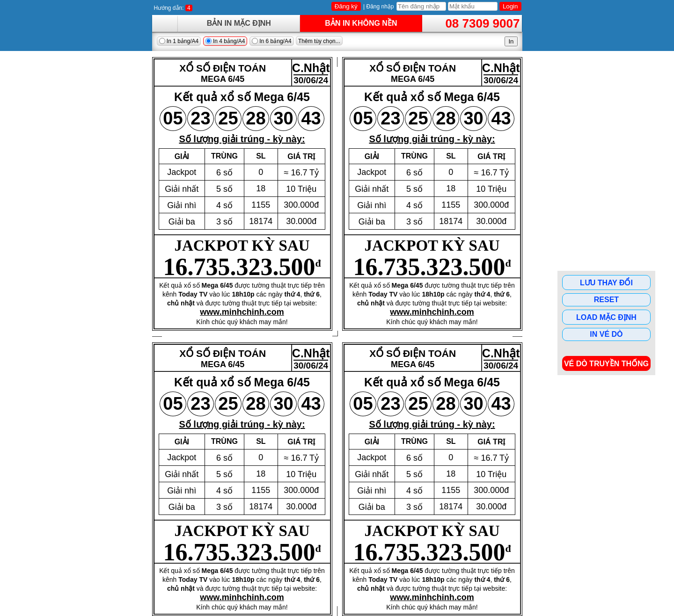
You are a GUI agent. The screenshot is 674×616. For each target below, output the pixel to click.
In (511, 41)
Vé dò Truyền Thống (606, 364)
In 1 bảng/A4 (179, 41)
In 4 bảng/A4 (225, 41)
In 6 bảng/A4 (272, 41)
